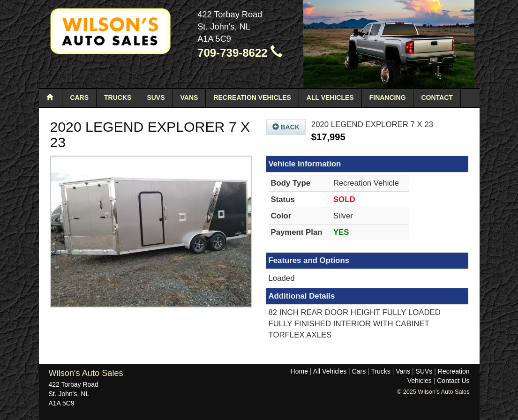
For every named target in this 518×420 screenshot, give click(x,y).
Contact (437, 97)
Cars (79, 97)
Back (286, 127)
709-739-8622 (240, 53)
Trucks (118, 97)
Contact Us (453, 381)
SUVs (156, 97)
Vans (189, 97)
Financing (388, 97)
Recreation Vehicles (252, 97)
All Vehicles (330, 97)
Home (299, 371)
